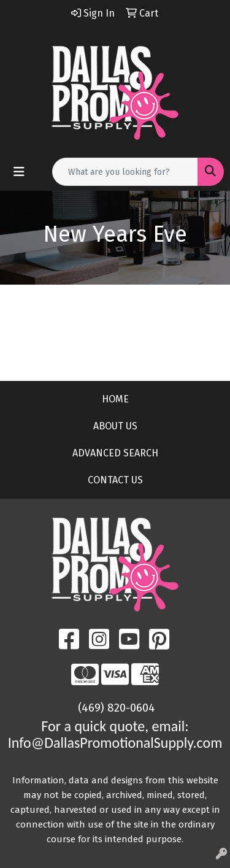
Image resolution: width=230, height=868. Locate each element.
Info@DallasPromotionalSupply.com (115, 743)
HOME (115, 399)
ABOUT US (115, 426)
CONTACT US (115, 480)
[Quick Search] (125, 172)
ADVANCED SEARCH (115, 453)
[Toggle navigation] (19, 172)
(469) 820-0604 (117, 708)
